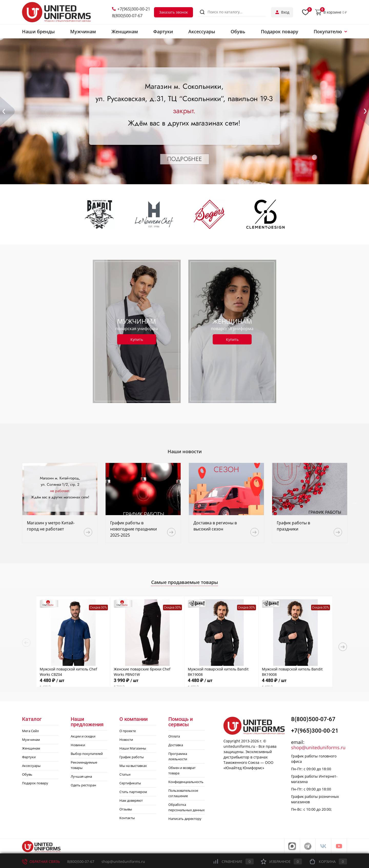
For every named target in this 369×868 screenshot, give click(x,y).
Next (355, 503)
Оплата (174, 736)
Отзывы (126, 809)
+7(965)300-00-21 (131, 9)
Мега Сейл (30, 731)
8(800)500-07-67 (127, 16)
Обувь (27, 774)
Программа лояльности (178, 756)
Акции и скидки (83, 736)
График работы (132, 757)
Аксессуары (31, 766)
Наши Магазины (133, 748)
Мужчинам (31, 740)
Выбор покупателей (87, 754)
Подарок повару (35, 783)
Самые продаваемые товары (185, 582)
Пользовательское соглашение (183, 793)
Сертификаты (130, 783)
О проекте (128, 731)
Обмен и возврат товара (182, 770)
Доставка (176, 745)
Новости (126, 740)
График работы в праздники (293, 526)
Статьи (125, 774)
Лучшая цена (81, 776)
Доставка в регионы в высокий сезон (215, 526)
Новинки (78, 745)
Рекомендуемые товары (84, 765)
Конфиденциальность (186, 782)
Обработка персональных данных (187, 807)
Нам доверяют (131, 800)
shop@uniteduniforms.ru (318, 747)
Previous (14, 503)
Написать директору (185, 819)
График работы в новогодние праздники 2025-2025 (134, 529)
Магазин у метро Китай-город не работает (51, 526)
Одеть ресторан (83, 785)
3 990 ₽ (147, 683)
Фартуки (29, 757)
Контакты (127, 818)
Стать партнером (133, 792)
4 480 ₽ (73, 683)
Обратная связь (41, 861)
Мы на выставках (133, 766)
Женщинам (31, 748)
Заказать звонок (173, 12)
